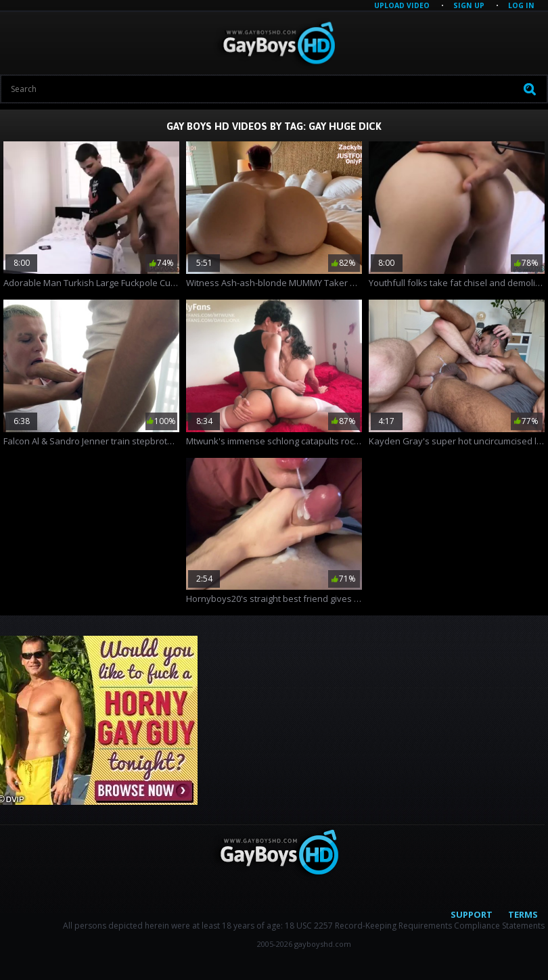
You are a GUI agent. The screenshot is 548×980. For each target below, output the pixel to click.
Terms (523, 914)
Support (472, 914)
